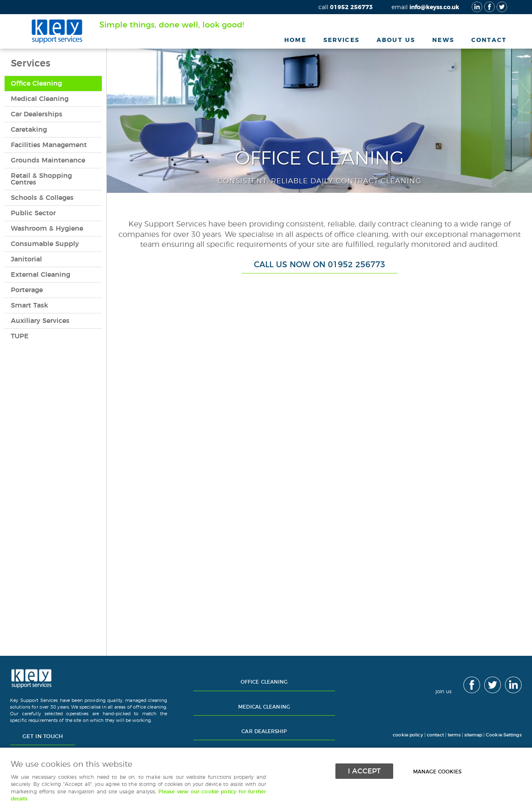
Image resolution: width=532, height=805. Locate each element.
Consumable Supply (45, 244)
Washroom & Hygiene (47, 229)
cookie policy (407, 735)
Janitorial (26, 259)
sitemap (473, 735)
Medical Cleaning (40, 99)
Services (341, 40)
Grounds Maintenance (48, 160)
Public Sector (33, 213)
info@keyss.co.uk (425, 7)
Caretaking (29, 130)
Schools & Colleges (42, 198)
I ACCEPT (364, 770)
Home (295, 40)
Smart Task (30, 305)
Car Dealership (264, 731)
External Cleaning (41, 275)
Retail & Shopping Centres (41, 179)
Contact (489, 40)
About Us (396, 40)
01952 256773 (346, 7)
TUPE (20, 336)
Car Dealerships (37, 114)
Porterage (27, 290)
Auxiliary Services (40, 321)
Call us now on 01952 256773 (320, 265)
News (443, 40)
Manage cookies (440, 771)
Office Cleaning (36, 84)
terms (454, 735)
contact (435, 735)
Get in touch (43, 737)
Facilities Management (49, 145)
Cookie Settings (504, 735)
